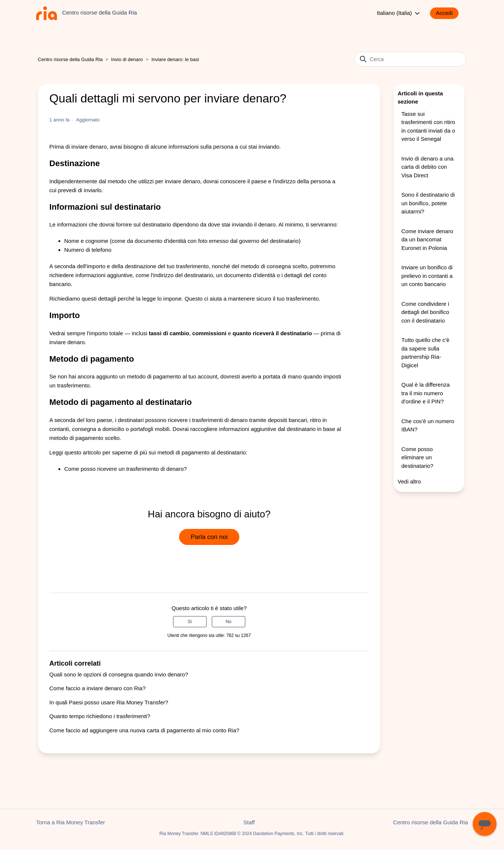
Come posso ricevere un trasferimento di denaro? (126, 469)
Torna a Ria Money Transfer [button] (71, 822)
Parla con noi (209, 537)
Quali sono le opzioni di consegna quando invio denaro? (119, 674)
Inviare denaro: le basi (175, 59)
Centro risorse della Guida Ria (70, 59)
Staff (249, 822)
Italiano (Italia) (399, 13)
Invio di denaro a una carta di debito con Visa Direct (427, 167)
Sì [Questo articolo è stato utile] (190, 622)
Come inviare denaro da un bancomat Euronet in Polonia (427, 240)
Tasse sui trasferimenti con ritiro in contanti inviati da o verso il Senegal (428, 126)
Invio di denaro (127, 59)
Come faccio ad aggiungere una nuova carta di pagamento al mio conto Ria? (144, 730)
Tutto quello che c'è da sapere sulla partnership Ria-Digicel (425, 353)
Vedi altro (409, 481)
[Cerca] (410, 59)
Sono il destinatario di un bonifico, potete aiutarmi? (428, 203)
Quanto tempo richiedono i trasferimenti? (100, 716)
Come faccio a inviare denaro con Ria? (98, 688)
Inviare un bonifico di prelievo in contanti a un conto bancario (427, 276)
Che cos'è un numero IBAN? (428, 425)
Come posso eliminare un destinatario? (417, 457)
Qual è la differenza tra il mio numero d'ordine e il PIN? (425, 393)
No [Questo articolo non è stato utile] (228, 622)
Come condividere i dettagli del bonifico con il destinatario (425, 312)
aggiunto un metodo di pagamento (138, 376)
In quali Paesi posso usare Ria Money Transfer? (109, 702)
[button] (448, 13)
